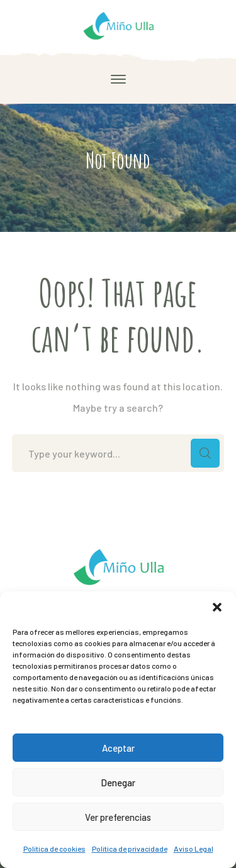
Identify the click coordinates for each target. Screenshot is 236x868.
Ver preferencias (118, 817)
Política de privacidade (130, 849)
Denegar (118, 783)
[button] (217, 607)
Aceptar (118, 748)
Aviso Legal (194, 849)
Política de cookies (54, 849)
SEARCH (205, 453)
